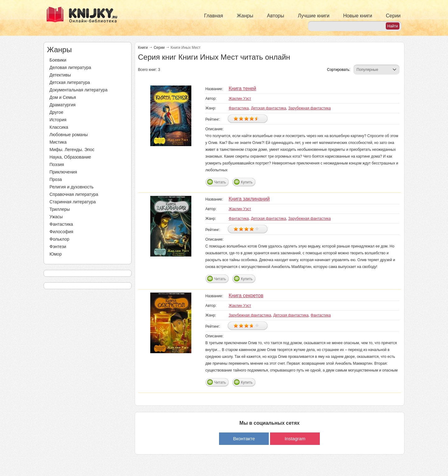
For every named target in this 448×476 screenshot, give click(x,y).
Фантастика (61, 224)
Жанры (245, 16)
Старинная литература (73, 202)
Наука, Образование (70, 157)
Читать (220, 182)
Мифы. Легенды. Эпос (72, 150)
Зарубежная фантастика (309, 108)
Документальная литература (78, 90)
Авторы (275, 16)
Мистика (58, 142)
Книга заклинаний (249, 199)
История (58, 120)
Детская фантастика (268, 108)
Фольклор (59, 239)
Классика (59, 127)
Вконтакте (244, 439)
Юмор (56, 254)
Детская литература (70, 82)
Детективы (60, 75)
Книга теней (243, 88)
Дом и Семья (63, 97)
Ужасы (56, 217)
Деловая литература (70, 67)
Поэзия (57, 164)
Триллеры (60, 209)
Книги (143, 48)
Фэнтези (58, 247)
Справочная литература (74, 194)
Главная (214, 16)
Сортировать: (339, 70)
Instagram (295, 439)
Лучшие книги (314, 16)
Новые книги (358, 16)
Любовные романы (69, 135)
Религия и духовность (72, 187)
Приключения (63, 172)
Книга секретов (246, 296)
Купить (247, 182)
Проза (56, 179)
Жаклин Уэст (240, 99)
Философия (61, 232)
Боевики (58, 60)
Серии (393, 16)
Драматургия (63, 105)
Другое (56, 112)
